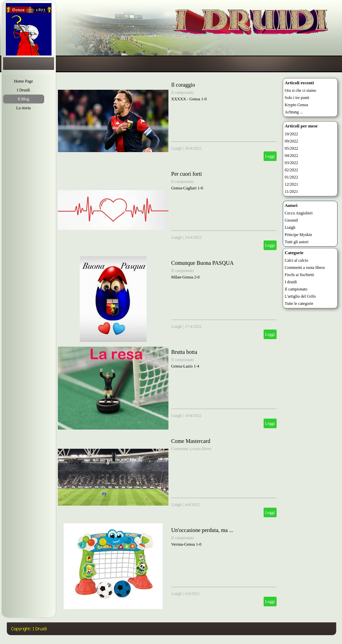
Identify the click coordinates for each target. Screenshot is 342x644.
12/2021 (292, 184)
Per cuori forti (187, 174)
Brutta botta (184, 352)
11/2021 (292, 191)
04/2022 (292, 156)
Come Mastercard (191, 441)
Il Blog (24, 99)
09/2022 (292, 141)
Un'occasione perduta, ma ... (202, 530)
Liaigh (176, 148)
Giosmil (292, 220)
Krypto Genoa (296, 105)
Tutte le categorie (299, 304)
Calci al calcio (297, 260)
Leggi (270, 156)
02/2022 (292, 170)
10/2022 (292, 134)
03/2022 (292, 163)
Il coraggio (183, 85)
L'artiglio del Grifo (300, 296)
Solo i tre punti (297, 98)
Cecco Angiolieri (299, 213)
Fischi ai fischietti (300, 275)
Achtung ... (294, 112)
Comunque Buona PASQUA (202, 263)
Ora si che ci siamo (301, 90)
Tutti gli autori (297, 242)
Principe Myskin (299, 235)
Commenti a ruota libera (191, 449)
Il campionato (182, 92)
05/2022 (292, 148)
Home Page (24, 81)
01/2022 (292, 177)
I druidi (291, 282)
